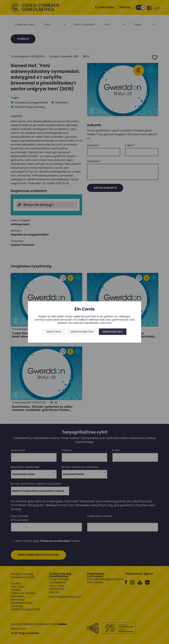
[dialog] (84, 322)
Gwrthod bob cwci (82, 332)
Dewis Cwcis (54, 332)
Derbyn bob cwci (113, 332)
